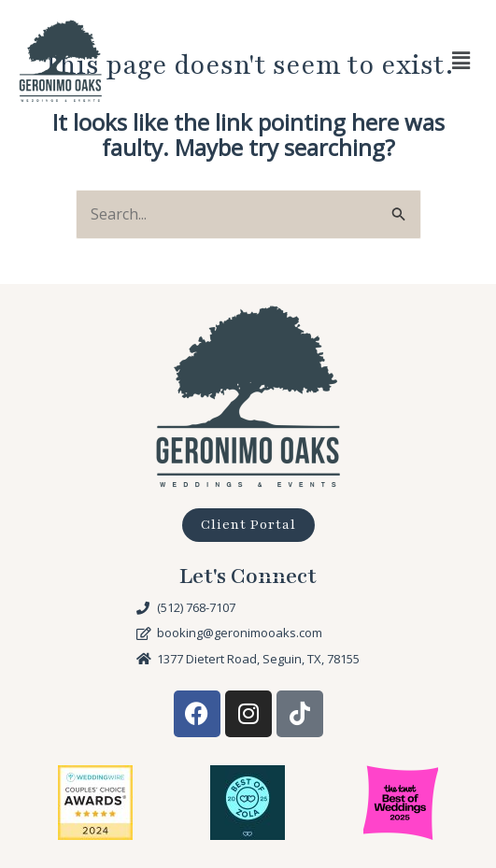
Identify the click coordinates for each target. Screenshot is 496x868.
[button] (461, 61)
